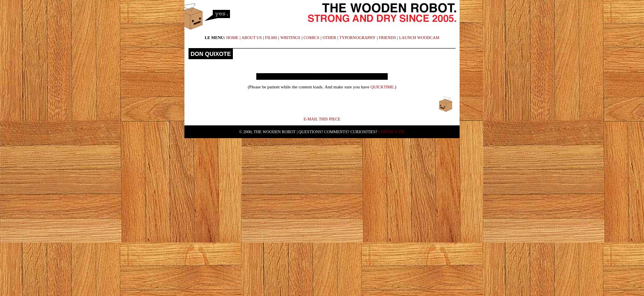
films (271, 38)
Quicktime (382, 87)
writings (291, 38)
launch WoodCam (419, 38)
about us (252, 38)
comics (311, 38)
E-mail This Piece (322, 119)
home (232, 38)
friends (387, 38)
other (329, 38)
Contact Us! (392, 132)
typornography (357, 38)
